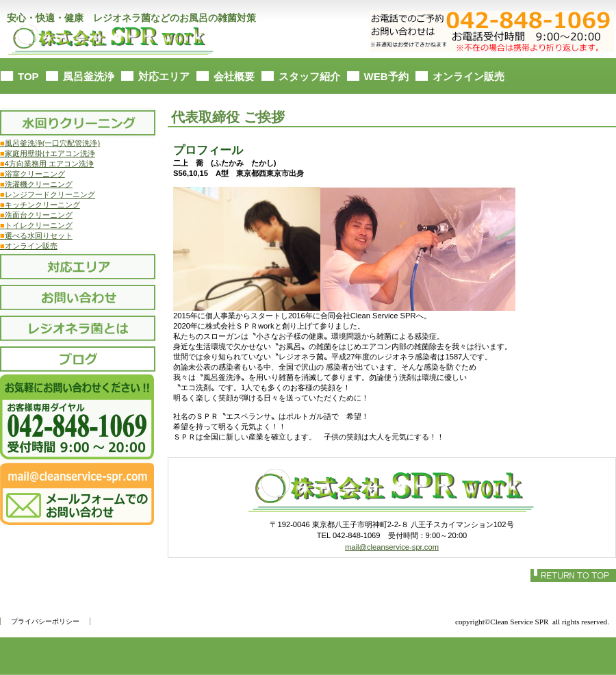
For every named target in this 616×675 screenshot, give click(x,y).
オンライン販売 (29, 246)
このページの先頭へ (573, 575)
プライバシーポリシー (45, 621)
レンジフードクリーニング (48, 194)
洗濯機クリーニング (36, 184)
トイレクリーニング (36, 225)
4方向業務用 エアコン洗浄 (47, 164)
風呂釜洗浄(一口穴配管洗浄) (50, 143)
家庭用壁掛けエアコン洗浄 (48, 153)
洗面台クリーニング (36, 215)
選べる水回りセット (39, 235)
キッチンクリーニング (40, 205)
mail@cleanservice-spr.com (392, 547)
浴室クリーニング (33, 174)
